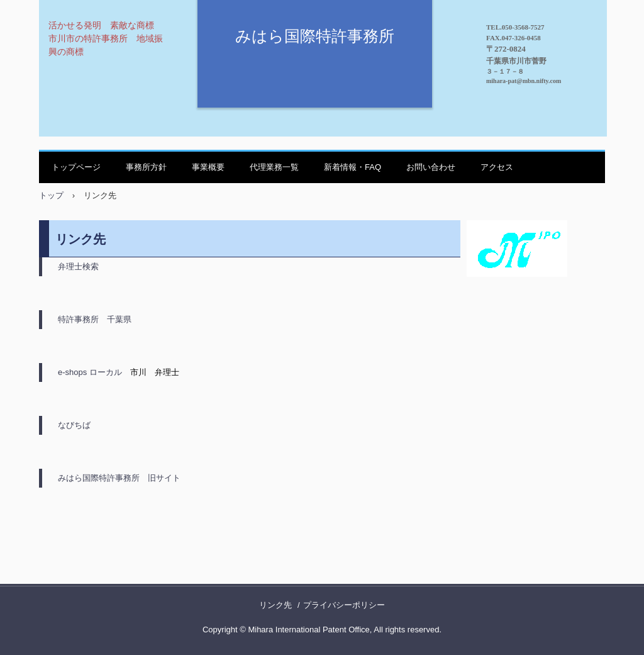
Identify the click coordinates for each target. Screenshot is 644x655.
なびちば (74, 425)
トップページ (76, 167)
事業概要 (208, 167)
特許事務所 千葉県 (95, 319)
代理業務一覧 (274, 167)
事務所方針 (146, 167)
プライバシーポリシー (344, 605)
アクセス (497, 167)
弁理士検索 (78, 266)
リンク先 (275, 605)
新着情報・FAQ (353, 167)
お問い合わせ (431, 167)
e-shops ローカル (90, 372)
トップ (51, 195)
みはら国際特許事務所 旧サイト (119, 478)
